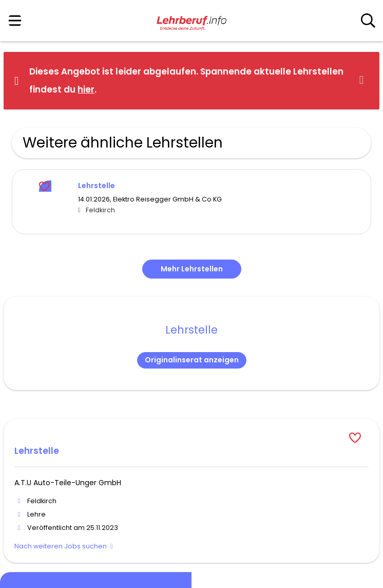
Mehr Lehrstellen (192, 269)
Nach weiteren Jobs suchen (61, 546)
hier (86, 89)
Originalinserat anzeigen (192, 360)
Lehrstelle (97, 186)
